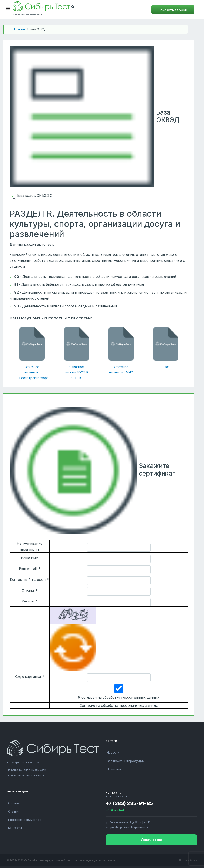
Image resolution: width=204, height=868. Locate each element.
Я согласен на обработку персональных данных (119, 697)
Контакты (15, 828)
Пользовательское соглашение (27, 775)
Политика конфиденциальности (26, 770)
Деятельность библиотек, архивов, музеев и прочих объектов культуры (82, 284)
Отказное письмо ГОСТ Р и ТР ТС (77, 372)
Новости (113, 753)
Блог (166, 367)
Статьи (13, 811)
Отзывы (14, 803)
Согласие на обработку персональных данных (119, 705)
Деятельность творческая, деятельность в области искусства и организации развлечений (99, 277)
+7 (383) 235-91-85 (129, 803)
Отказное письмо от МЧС (121, 370)
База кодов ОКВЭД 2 (34, 195)
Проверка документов (25, 820)
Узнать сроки (151, 840)
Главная (20, 29)
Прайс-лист (115, 769)
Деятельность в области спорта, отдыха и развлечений (69, 306)
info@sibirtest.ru (116, 810)
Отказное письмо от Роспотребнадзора (32, 372)
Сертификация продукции (126, 761)
